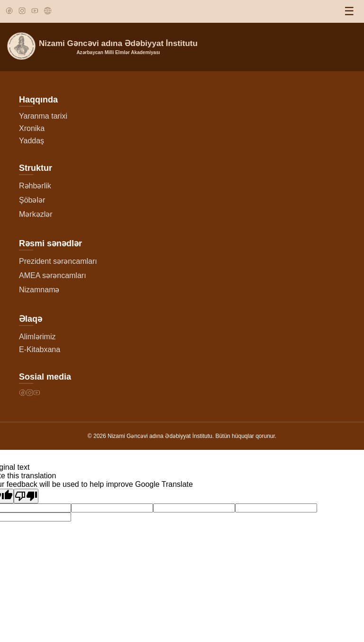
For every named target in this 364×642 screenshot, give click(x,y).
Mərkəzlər (36, 214)
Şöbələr (32, 200)
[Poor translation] (26, 496)
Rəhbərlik (35, 186)
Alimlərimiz (37, 337)
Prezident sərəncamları (58, 261)
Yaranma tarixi (43, 116)
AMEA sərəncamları (53, 275)
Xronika (32, 128)
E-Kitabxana (40, 349)
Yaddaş (32, 141)
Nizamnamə (39, 290)
